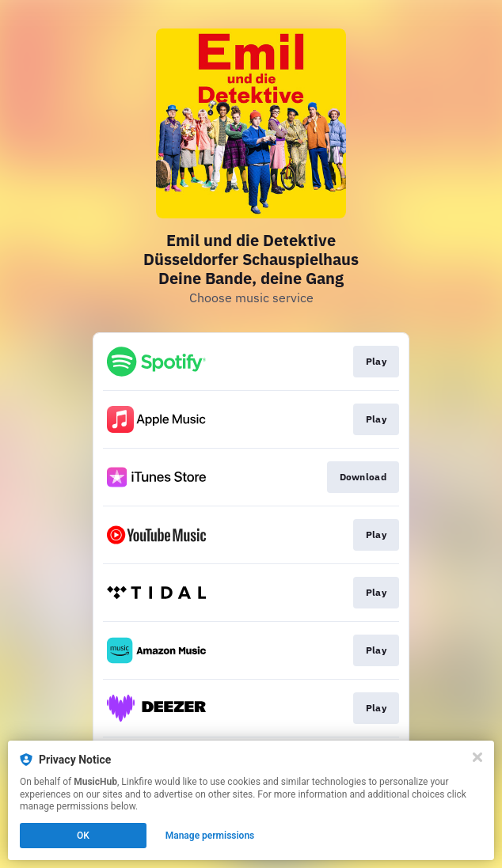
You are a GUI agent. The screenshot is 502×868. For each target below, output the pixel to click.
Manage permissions (210, 836)
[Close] (477, 757)
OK (83, 836)
